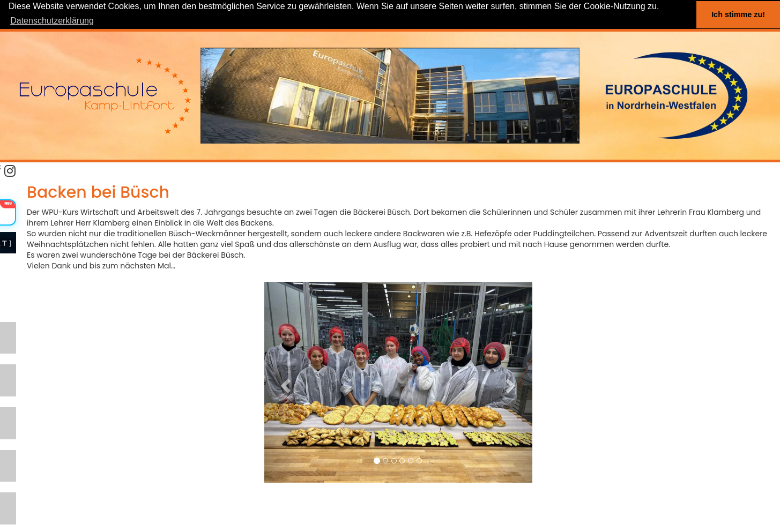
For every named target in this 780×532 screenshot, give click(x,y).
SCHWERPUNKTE (37, 367)
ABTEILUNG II (30, 466)
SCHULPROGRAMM (42, 400)
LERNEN (20, 334)
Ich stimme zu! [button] (738, 14)
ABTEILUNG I (29, 433)
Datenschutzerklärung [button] (52, 21)
